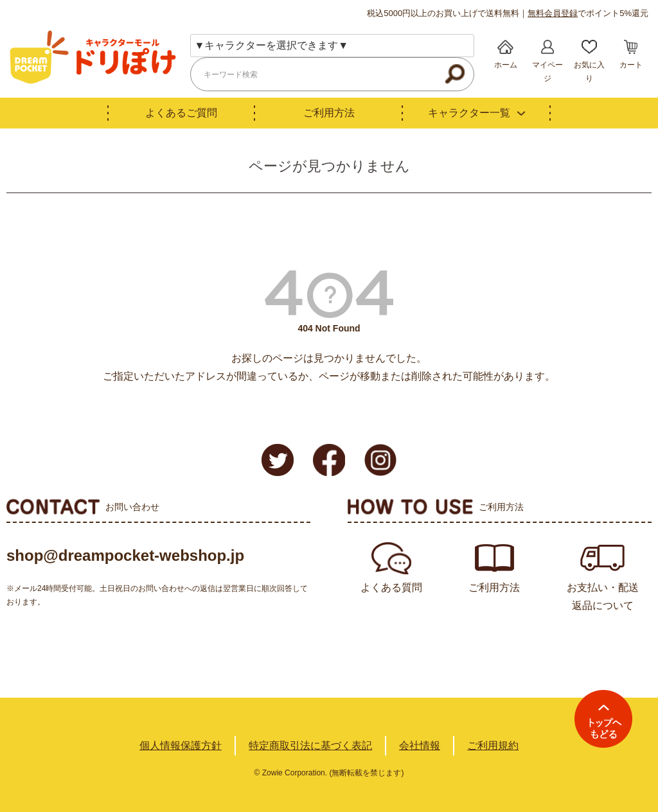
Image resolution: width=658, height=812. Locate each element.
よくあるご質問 (181, 113)
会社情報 (420, 746)
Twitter (278, 460)
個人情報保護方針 (181, 746)
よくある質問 (391, 587)
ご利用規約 (493, 746)
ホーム (506, 65)
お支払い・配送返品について (603, 596)
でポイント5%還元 (588, 13)
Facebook (329, 460)
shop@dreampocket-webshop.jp (125, 555)
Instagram (380, 460)
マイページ (547, 72)
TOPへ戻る (603, 719)
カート (631, 65)
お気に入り (589, 72)
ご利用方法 (329, 113)
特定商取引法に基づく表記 (310, 746)
